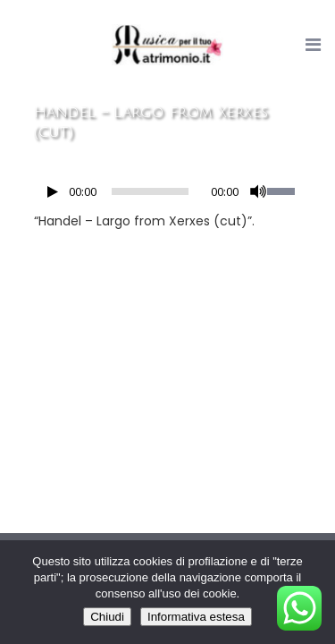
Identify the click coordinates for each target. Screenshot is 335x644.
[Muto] (258, 191)
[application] (168, 196)
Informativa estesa (196, 617)
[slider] (150, 191)
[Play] (53, 192)
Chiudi (107, 617)
